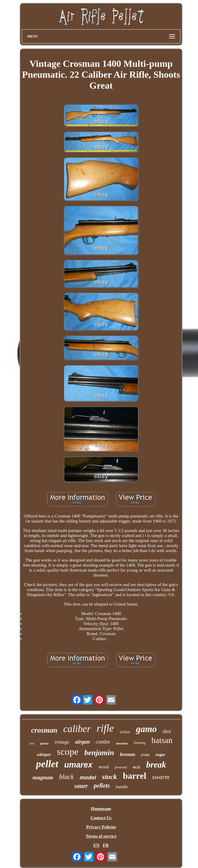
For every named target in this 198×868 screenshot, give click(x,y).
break (156, 765)
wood (104, 767)
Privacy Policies (101, 827)
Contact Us (101, 818)
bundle (122, 787)
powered (121, 767)
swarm (161, 777)
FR (106, 845)
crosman (44, 730)
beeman (128, 754)
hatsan (162, 740)
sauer (81, 786)
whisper (44, 755)
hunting (140, 743)
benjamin (99, 753)
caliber (77, 729)
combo (103, 742)
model (88, 777)
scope (68, 752)
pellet (47, 764)
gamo (146, 729)
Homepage (101, 809)
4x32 (136, 767)
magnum (43, 777)
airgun (82, 742)
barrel (135, 776)
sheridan (122, 743)
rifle (105, 728)
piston (44, 743)
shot (167, 731)
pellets (102, 786)
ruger (160, 755)
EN (96, 845)
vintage (62, 742)
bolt (32, 743)
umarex (78, 765)
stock (109, 777)
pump (145, 755)
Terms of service (101, 836)
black (67, 777)
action (125, 732)
